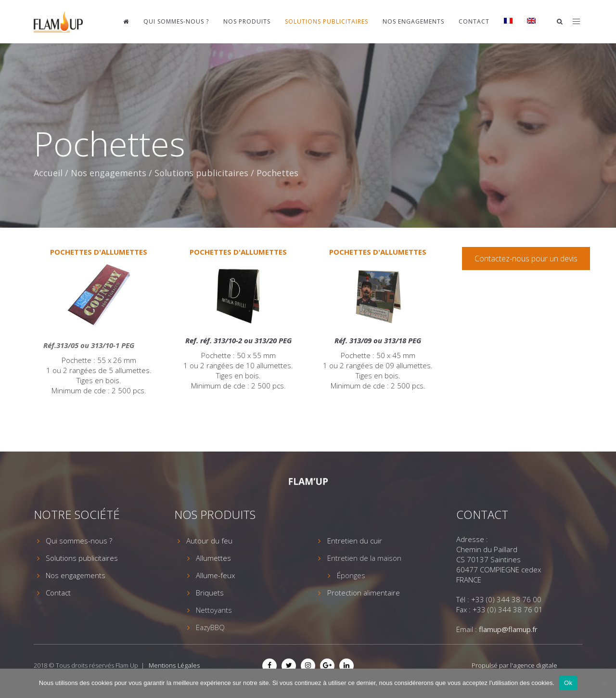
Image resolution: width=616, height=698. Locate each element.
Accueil (48, 173)
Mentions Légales (174, 665)
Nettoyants (214, 610)
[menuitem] (508, 22)
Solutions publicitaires (327, 21)
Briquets (210, 593)
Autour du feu (209, 541)
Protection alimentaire (364, 593)
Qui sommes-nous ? (176, 21)
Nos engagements (413, 21)
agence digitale (535, 665)
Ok (568, 683)
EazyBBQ (210, 627)
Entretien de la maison (364, 558)
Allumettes (213, 558)
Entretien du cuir (355, 541)
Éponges (351, 575)
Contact (474, 21)
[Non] (604, 683)
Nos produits (247, 21)
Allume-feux (215, 575)
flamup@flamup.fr (508, 629)
